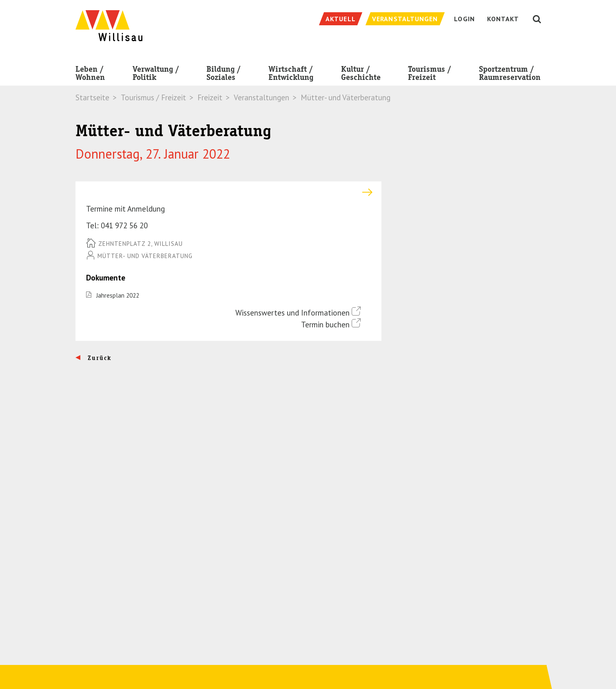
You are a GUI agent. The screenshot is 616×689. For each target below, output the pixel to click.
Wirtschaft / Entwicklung (291, 75)
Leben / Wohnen (90, 75)
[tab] (228, 192)
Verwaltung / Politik (156, 75)
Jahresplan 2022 (118, 295)
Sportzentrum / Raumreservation (510, 75)
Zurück (99, 358)
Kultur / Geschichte (361, 75)
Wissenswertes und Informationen (298, 312)
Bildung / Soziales (224, 75)
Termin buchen (331, 324)
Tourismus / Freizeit (430, 75)
